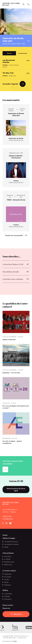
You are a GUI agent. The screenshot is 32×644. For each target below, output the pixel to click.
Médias (5, 590)
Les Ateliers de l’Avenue (10, 542)
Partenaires (7, 585)
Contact (6, 579)
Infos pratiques (8, 553)
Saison (5, 535)
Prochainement (23, 53)
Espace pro (6, 608)
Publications (7, 599)
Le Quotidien (7, 594)
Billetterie (16, 614)
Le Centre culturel (9, 571)
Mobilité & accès (8, 562)
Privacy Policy (22, 638)
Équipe (5, 582)
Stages (5, 547)
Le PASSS (6, 559)
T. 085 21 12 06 (7, 516)
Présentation (7, 574)
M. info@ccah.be (8, 519)
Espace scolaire (8, 605)
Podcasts (6, 596)
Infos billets (7, 556)
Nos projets (7, 577)
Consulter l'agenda (14, 84)
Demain (9, 53)
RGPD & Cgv (7, 565)
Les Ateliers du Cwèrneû (11, 544)
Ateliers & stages (9, 538)
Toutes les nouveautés (16, 235)
